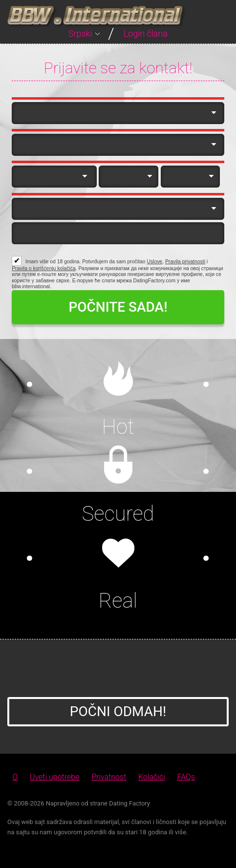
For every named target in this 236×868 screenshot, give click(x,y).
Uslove (154, 262)
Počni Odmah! (118, 711)
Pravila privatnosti (185, 262)
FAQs (186, 777)
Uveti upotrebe (54, 777)
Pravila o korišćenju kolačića (44, 268)
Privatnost (109, 777)
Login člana (146, 33)
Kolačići (152, 777)
